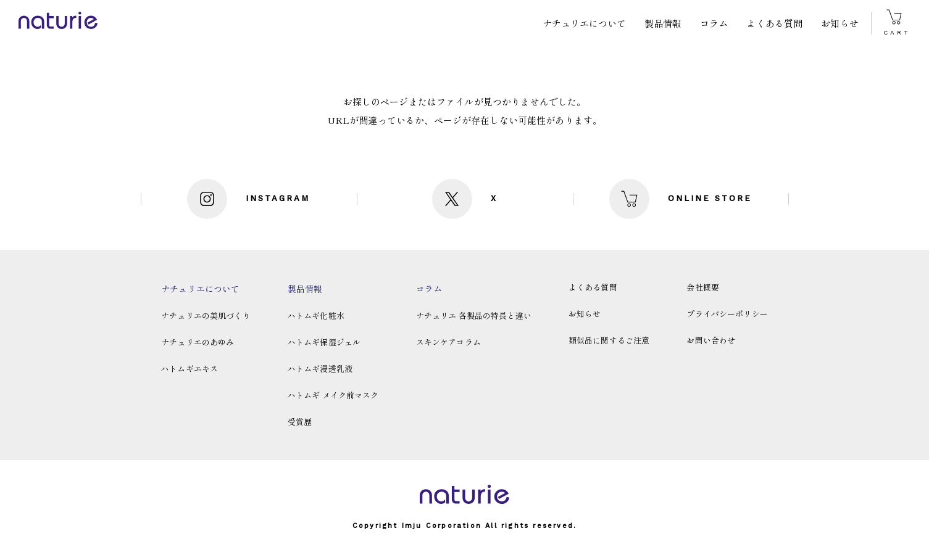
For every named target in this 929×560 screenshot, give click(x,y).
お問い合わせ (711, 340)
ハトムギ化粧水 (316, 315)
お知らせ (840, 23)
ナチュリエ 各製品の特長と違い (474, 315)
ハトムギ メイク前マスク (333, 395)
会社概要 (703, 287)
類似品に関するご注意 (609, 340)
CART (897, 23)
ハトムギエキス (190, 369)
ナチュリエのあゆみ (198, 342)
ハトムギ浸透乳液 (320, 369)
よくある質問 (774, 23)
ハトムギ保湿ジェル (324, 342)
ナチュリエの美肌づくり (206, 315)
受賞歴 (300, 422)
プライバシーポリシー (727, 314)
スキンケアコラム (448, 342)
